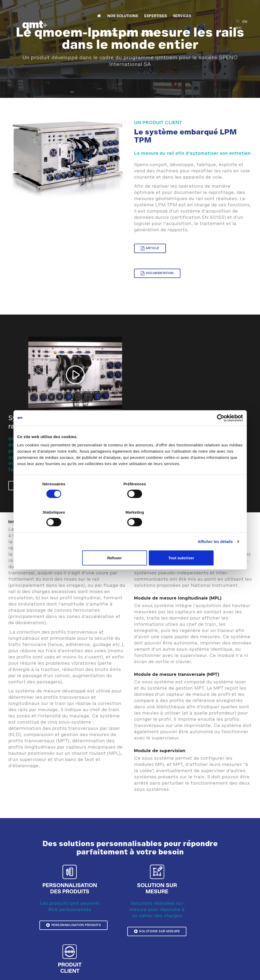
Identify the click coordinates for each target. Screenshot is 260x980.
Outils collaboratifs (224, 977)
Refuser (129, 544)
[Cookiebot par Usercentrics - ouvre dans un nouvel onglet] (220, 432)
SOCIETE (207, 9)
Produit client (201, 858)
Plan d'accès (218, 959)
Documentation (216, 253)
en (247, 9)
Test (146, 932)
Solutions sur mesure (139, 865)
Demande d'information (227, 965)
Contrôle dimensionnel (161, 926)
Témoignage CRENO (96, 938)
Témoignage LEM (94, 951)
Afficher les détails (215, 527)
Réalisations (90, 926)
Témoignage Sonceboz (98, 932)
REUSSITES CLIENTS (175, 9)
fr (232, 9)
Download (197, 969)
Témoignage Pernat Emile (101, 945)
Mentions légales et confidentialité (63, 969)
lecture (151, 397)
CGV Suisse (219, 969)
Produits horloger (157, 938)
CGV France (242, 969)
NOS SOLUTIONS (81, 9)
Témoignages (90, 920)
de (239, 9)
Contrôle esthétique (159, 920)
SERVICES (141, 9)
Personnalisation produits (74, 846)
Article (150, 253)
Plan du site (175, 969)
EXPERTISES (114, 9)
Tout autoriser (206, 544)
